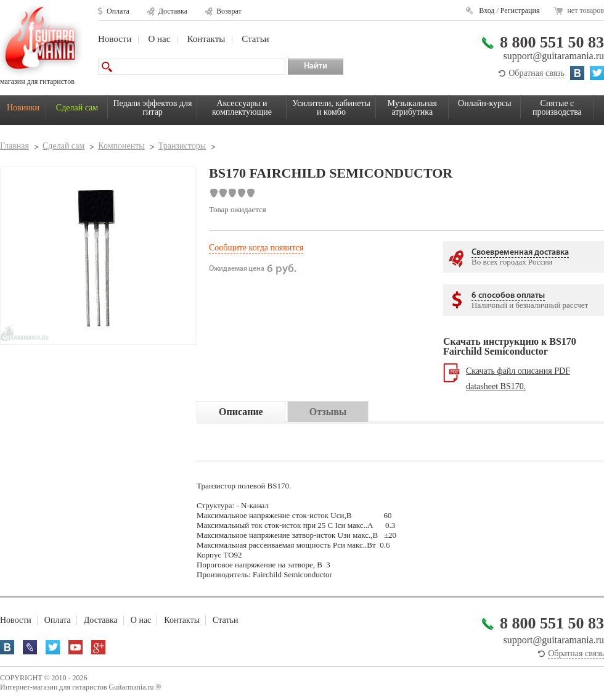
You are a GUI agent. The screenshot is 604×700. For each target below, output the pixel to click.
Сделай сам (77, 108)
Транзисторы (182, 146)
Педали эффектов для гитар (153, 108)
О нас (159, 39)
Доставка (173, 11)
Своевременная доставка (520, 253)
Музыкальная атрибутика (412, 108)
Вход (487, 10)
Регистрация (520, 10)
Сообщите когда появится (256, 248)
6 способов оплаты (508, 296)
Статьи (255, 39)
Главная (14, 146)
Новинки (23, 108)
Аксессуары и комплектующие (242, 108)
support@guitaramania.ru (553, 56)
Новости (115, 39)
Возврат (229, 11)
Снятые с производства (557, 108)
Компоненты (121, 146)
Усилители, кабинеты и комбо (331, 108)
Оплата (118, 11)
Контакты (206, 39)
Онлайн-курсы (485, 103)
